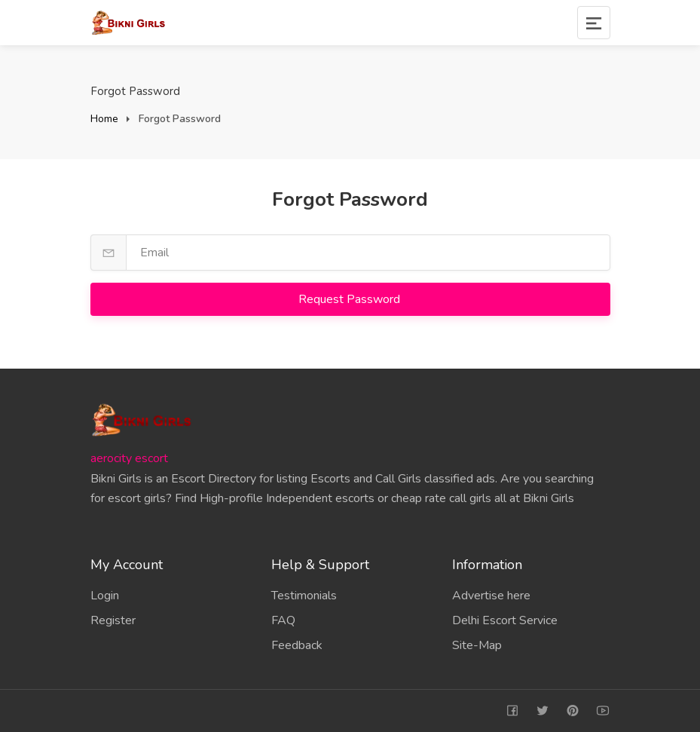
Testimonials (304, 596)
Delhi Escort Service (505, 620)
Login (105, 596)
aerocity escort (129, 458)
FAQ (283, 620)
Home (104, 119)
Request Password (351, 299)
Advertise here (491, 596)
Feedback (297, 645)
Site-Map (477, 645)
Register (113, 620)
